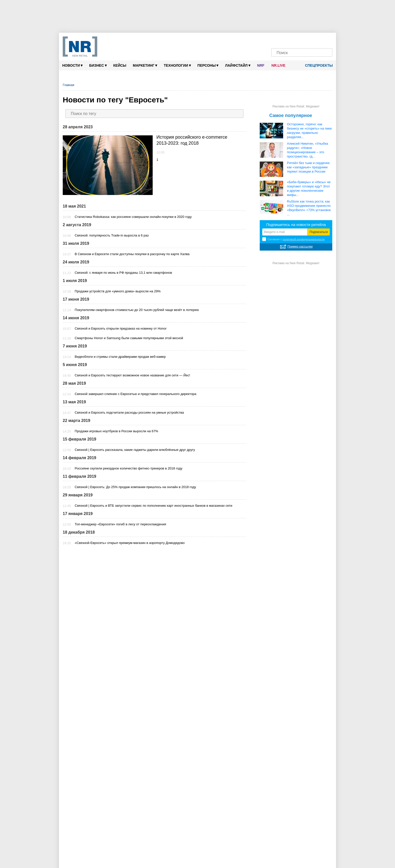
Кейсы (120, 65)
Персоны (208, 65)
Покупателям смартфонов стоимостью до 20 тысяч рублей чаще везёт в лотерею (137, 310)
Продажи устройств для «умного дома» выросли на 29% (118, 291)
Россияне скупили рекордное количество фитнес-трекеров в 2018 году (129, 468)
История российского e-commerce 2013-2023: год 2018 (192, 140)
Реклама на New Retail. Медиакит (296, 106)
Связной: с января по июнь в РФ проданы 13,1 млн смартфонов (123, 273)
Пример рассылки (300, 247)
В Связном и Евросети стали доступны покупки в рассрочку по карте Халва (132, 254)
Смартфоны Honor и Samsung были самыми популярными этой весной (129, 338)
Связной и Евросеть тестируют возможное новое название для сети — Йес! (133, 375)
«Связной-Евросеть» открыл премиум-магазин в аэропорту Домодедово (130, 543)
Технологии (177, 65)
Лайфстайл (238, 65)
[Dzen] (297, 40)
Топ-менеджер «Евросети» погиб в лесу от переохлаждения (121, 524)
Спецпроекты (317, 65)
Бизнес (98, 65)
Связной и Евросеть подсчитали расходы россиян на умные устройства (129, 412)
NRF (261, 65)
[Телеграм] (278, 40)
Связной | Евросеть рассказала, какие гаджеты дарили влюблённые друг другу (135, 450)
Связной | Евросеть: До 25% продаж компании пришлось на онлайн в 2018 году (136, 487)
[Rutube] (316, 40)
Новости (72, 65)
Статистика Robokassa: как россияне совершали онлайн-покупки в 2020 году (133, 217)
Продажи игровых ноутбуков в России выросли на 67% (117, 431)
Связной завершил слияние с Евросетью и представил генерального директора (136, 394)
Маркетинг (145, 65)
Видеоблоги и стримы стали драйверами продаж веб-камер (120, 357)
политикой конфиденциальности (304, 239)
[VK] (287, 40)
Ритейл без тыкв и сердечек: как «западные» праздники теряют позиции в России (309, 167)
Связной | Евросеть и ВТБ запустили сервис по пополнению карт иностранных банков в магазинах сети (154, 506)
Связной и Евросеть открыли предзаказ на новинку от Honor (121, 328)
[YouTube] (307, 40)
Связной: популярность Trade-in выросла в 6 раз (112, 235)
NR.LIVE (278, 65)
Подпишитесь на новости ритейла (296, 225)
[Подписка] (326, 40)
